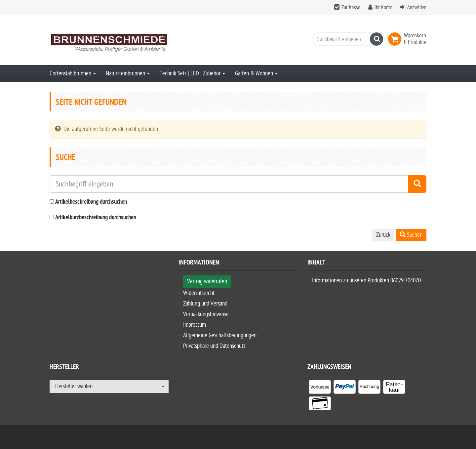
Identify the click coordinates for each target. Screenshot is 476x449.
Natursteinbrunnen (128, 74)
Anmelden (417, 8)
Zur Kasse (351, 8)
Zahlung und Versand (205, 304)
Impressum (195, 325)
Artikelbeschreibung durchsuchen (91, 202)
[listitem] (320, 388)
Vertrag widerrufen (207, 282)
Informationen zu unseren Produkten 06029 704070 (366, 281)
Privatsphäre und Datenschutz (214, 346)
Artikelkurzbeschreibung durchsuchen (96, 218)
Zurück (383, 235)
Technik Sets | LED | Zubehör (192, 74)
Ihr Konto (383, 8)
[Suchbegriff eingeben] (346, 39)
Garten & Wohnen (256, 74)
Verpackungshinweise (206, 314)
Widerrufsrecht (199, 293)
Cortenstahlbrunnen (73, 74)
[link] (396, 39)
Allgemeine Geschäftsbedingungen (220, 335)
